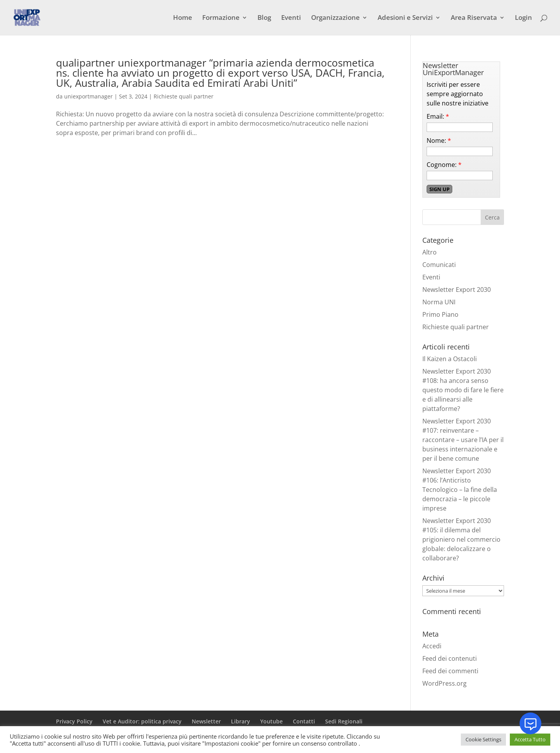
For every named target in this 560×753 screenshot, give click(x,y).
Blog (264, 18)
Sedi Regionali (344, 721)
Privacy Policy (74, 721)
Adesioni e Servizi (405, 18)
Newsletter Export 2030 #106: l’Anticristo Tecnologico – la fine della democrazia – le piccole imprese (460, 490)
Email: (438, 116)
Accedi (432, 646)
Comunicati (439, 265)
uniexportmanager (88, 96)
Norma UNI (439, 302)
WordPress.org (444, 683)
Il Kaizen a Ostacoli (450, 359)
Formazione (221, 18)
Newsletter (206, 721)
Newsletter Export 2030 (457, 290)
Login (523, 18)
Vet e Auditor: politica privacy (142, 721)
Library (241, 721)
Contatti (304, 721)
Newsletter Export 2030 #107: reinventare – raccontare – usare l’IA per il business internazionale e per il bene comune (463, 440)
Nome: (439, 140)
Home (183, 18)
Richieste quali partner (184, 96)
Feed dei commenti (450, 671)
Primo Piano (440, 314)
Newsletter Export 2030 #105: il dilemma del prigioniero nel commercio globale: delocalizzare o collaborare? (461, 539)
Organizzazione (335, 18)
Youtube (271, 721)
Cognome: (444, 165)
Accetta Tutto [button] (530, 739)
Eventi (291, 18)
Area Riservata (474, 18)
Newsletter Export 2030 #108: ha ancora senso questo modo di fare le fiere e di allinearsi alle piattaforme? (463, 390)
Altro (430, 252)
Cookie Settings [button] (483, 739)
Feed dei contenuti (450, 658)
